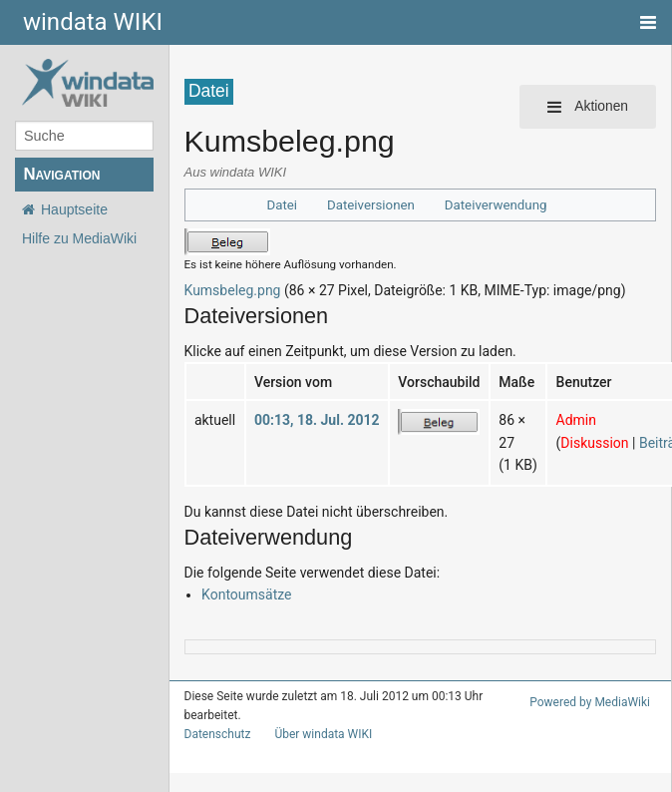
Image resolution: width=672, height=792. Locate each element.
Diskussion (569, 442)
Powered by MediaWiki (593, 702)
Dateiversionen (374, 205)
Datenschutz (214, 734)
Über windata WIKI (315, 734)
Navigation (61, 174)
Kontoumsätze (242, 594)
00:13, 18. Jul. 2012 (308, 419)
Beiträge (634, 442)
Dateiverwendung (491, 205)
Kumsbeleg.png (228, 290)
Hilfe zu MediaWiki (79, 238)
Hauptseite (74, 209)
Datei (290, 205)
